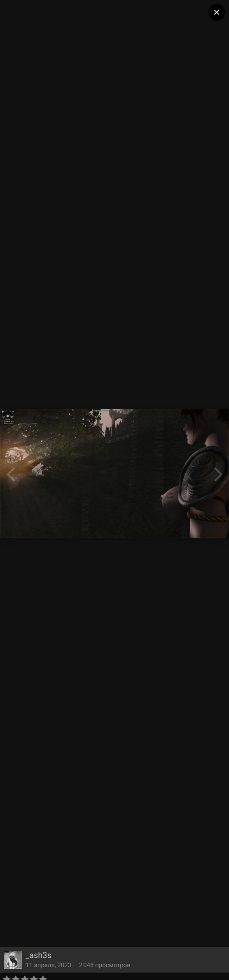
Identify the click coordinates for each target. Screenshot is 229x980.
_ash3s (39, 955)
